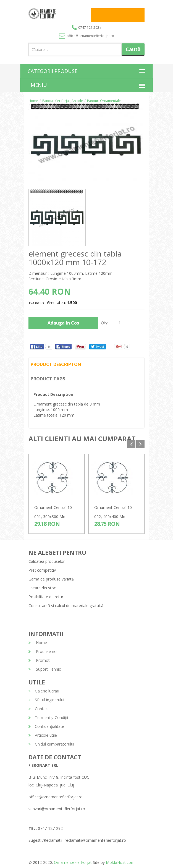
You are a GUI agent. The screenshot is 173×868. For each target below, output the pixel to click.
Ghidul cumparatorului (51, 744)
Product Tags (48, 379)
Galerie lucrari (44, 691)
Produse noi (43, 651)
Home (33, 101)
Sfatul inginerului (46, 700)
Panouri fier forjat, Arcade (63, 101)
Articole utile (43, 735)
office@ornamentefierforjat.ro (86, 36)
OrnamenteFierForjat (72, 862)
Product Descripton (56, 364)
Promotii (40, 660)
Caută (133, 49)
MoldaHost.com (120, 862)
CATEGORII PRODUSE (53, 71)
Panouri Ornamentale (104, 101)
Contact (39, 709)
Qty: (104, 323)
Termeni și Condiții (48, 717)
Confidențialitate (46, 726)
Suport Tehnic (45, 669)
